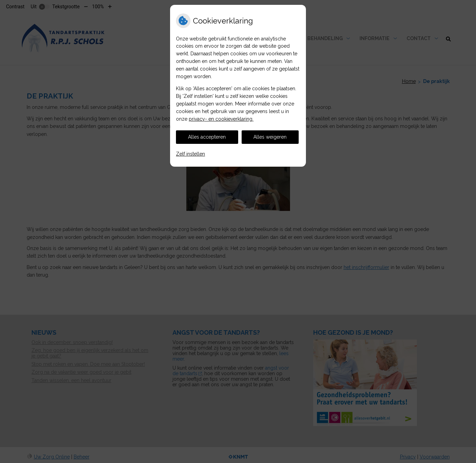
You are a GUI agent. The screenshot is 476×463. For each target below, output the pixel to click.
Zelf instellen (190, 154)
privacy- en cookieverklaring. (221, 119)
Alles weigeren (270, 137)
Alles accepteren (207, 137)
